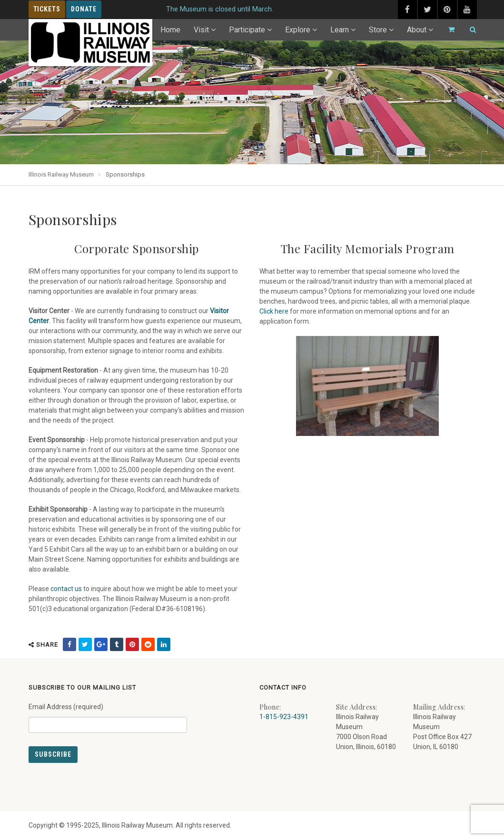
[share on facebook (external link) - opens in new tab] (69, 644)
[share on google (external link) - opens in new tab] (101, 644)
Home (170, 30)
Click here (274, 311)
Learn (340, 30)
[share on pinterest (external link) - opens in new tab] (132, 644)
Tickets (47, 9)
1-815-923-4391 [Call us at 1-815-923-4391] (284, 717)
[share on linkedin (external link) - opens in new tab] (164, 644)
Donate (84, 9)
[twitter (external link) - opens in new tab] (427, 10)
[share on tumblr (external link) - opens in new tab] (117, 644)
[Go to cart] (447, 30)
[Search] (469, 30)
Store (378, 30)
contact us (66, 589)
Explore (298, 30)
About (417, 30)
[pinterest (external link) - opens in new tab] (447, 10)
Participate (247, 30)
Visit (201, 30)
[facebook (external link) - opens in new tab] (407, 10)
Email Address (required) (108, 714)
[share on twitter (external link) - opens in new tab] (85, 644)
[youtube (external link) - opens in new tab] (467, 10)
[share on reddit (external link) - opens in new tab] (148, 644)
